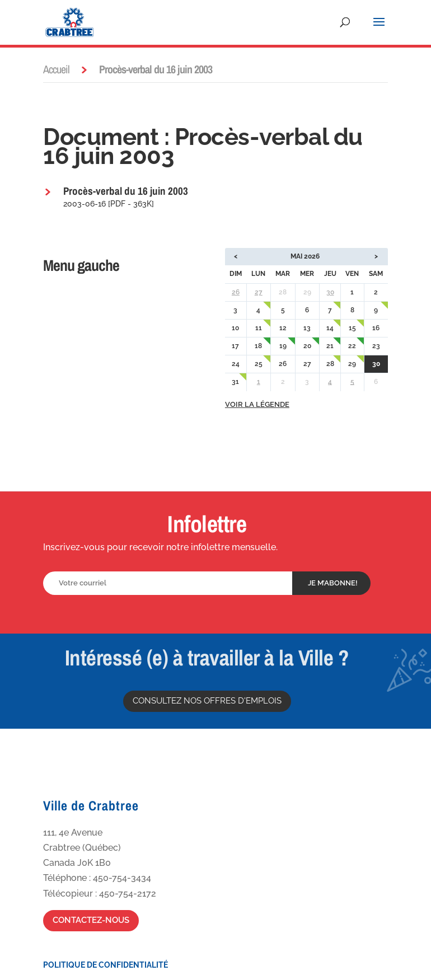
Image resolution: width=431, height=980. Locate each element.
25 (259, 364)
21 (330, 346)
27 (259, 292)
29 (352, 364)
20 (307, 346)
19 (283, 346)
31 (235, 382)
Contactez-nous (91, 920)
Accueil (56, 69)
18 (258, 346)
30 (330, 292)
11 (259, 328)
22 (352, 346)
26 (236, 292)
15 (352, 328)
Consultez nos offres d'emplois (207, 701)
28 (330, 364)
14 (330, 328)
